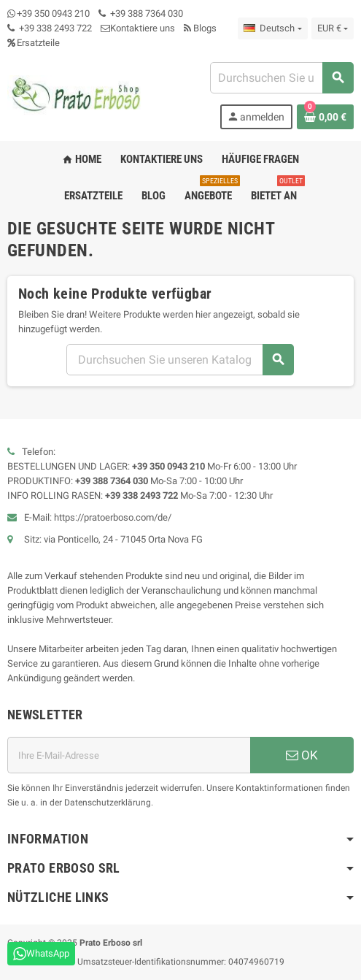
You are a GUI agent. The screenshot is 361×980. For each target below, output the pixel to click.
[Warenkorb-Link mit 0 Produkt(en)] (325, 117)
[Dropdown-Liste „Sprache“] (272, 28)
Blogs (200, 28)
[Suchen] (282, 78)
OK (302, 755)
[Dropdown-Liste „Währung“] (333, 28)
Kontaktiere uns (138, 28)
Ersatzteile (34, 43)
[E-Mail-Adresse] (129, 755)
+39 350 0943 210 (53, 14)
